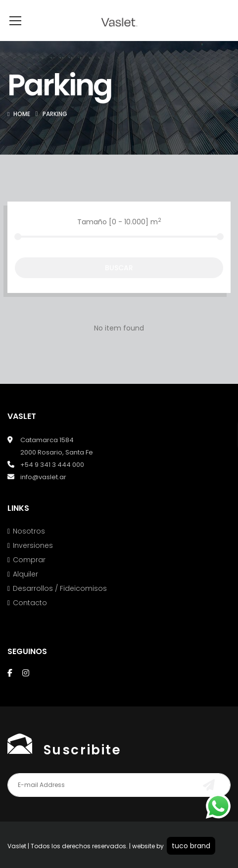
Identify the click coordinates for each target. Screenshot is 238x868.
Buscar (119, 283)
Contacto (30, 618)
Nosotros (29, 546)
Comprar (29, 575)
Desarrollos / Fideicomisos (60, 603)
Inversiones (33, 560)
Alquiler (25, 589)
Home (22, 129)
